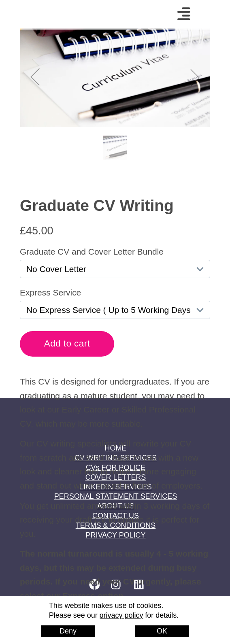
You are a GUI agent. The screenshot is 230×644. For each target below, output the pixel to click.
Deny (68, 631)
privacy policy (121, 615)
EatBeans (136, 637)
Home (47, 14)
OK (162, 631)
